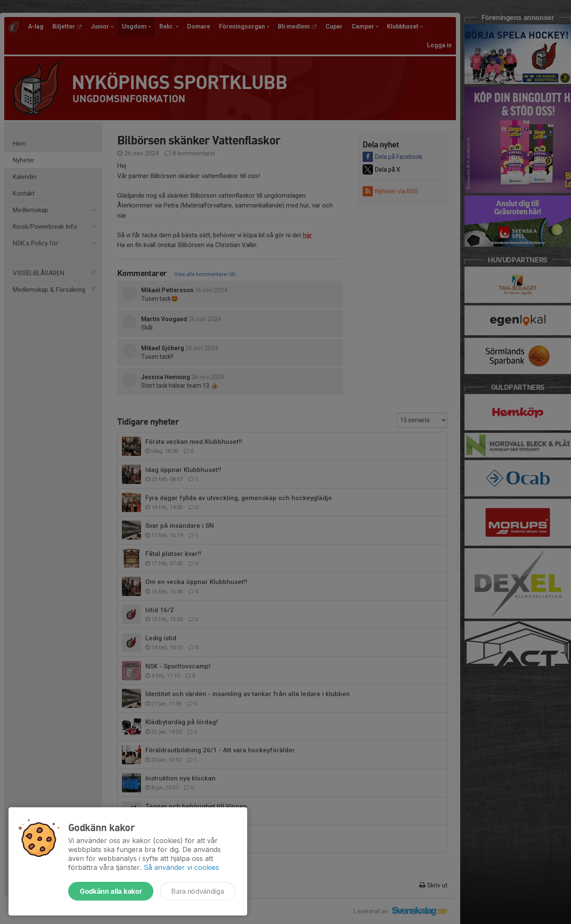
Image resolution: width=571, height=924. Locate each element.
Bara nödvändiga (198, 891)
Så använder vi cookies (181, 867)
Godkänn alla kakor (111, 891)
